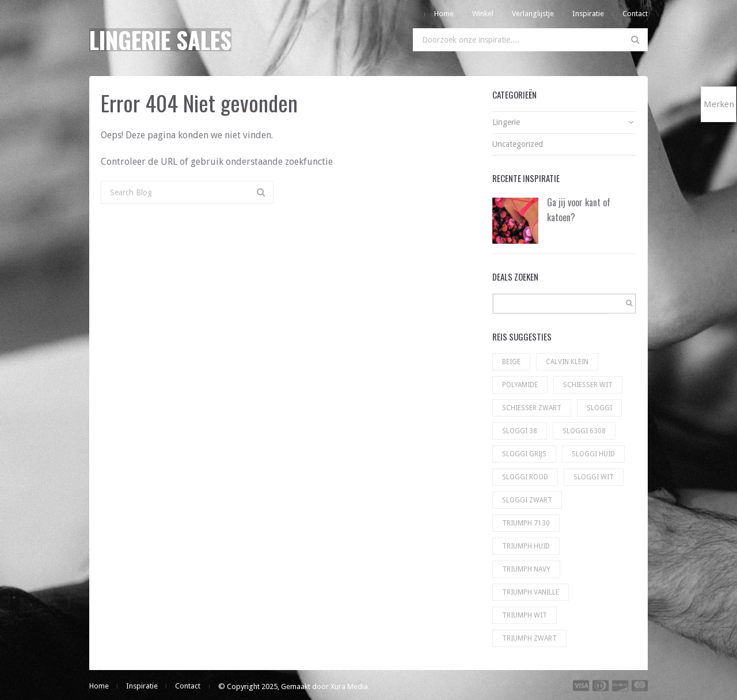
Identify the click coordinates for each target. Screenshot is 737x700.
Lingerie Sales (160, 40)
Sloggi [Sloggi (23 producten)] (599, 408)
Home (444, 14)
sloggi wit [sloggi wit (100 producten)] (594, 477)
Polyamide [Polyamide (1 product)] (520, 385)
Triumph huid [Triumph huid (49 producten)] (526, 546)
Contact (635, 14)
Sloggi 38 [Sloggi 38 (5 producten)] (520, 431)
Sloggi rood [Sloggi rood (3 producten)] (525, 477)
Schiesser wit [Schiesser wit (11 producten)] (588, 385)
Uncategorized (518, 144)
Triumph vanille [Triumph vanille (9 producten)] (531, 592)
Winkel (483, 14)
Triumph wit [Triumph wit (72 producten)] (525, 615)
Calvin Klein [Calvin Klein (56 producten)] (567, 362)
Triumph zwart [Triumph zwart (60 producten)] (529, 638)
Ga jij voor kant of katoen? (579, 210)
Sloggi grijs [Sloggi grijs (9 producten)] (524, 454)
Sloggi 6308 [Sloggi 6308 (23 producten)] (584, 431)
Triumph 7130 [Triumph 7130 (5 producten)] (526, 523)
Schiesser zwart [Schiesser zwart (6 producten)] (532, 408)
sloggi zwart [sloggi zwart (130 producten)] (527, 500)
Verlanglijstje (533, 14)
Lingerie (506, 122)
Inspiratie (588, 14)
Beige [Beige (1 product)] (511, 362)
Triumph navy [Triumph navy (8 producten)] (526, 569)
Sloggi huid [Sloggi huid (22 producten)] (593, 454)
